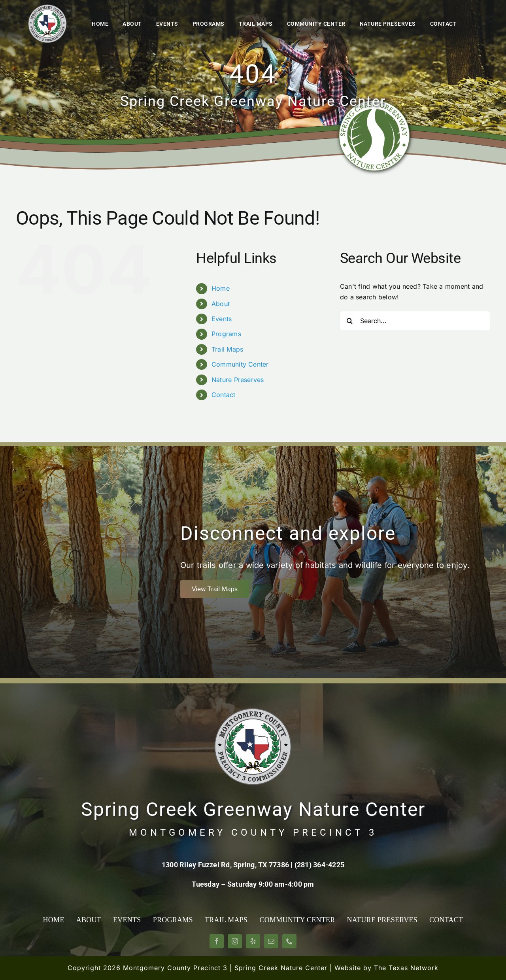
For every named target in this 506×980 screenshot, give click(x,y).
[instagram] (235, 941)
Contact (224, 395)
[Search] (350, 321)
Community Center (240, 364)
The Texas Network (406, 968)
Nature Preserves (238, 380)
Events (222, 319)
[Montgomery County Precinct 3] (47, 7)
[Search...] (415, 321)
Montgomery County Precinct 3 (175, 968)
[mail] (271, 941)
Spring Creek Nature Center (281, 968)
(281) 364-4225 (319, 865)
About (221, 304)
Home (221, 288)
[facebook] (217, 941)
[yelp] (253, 941)
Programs (226, 334)
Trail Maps (227, 349)
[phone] (289, 941)
